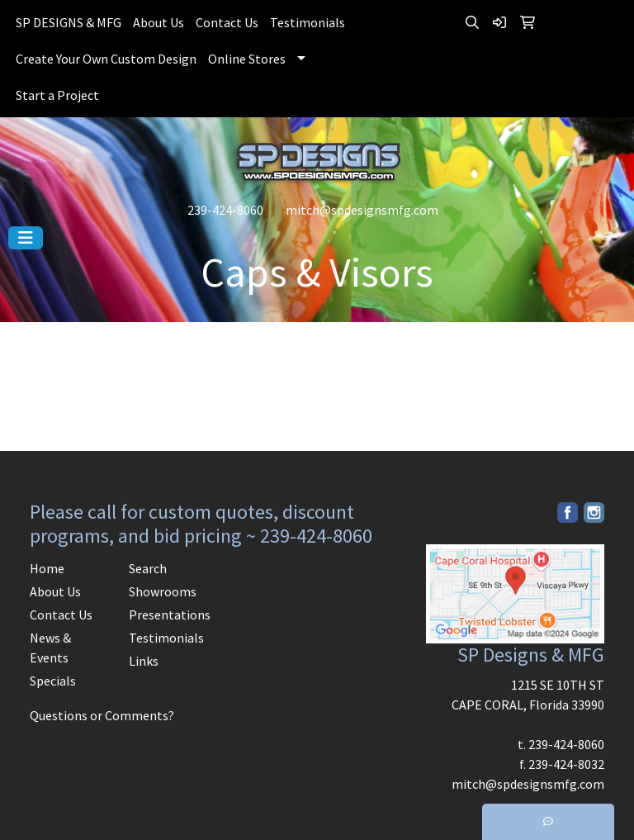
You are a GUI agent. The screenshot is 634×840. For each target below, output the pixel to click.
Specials (53, 681)
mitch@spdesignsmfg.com (362, 210)
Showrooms (163, 591)
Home (47, 568)
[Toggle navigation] (26, 238)
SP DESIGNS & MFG (69, 22)
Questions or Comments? (102, 715)
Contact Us (227, 22)
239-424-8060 (225, 210)
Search (148, 568)
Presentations (168, 615)
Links (144, 661)
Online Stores (247, 59)
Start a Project (57, 95)
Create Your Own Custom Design (106, 59)
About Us (158, 22)
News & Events (50, 648)
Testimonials (308, 22)
